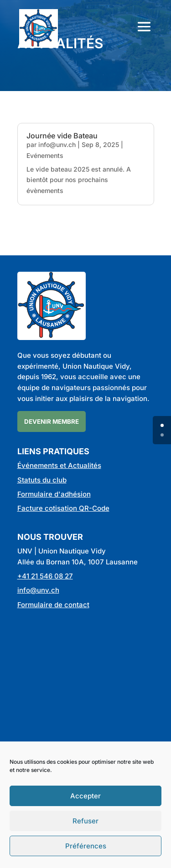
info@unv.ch (57, 145)
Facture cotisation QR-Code (63, 508)
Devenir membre (52, 421)
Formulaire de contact (53, 605)
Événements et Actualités (59, 465)
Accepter (85, 796)
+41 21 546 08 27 (45, 576)
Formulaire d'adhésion (54, 494)
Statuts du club (42, 480)
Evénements (45, 155)
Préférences (86, 846)
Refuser (85, 821)
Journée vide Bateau (62, 136)
